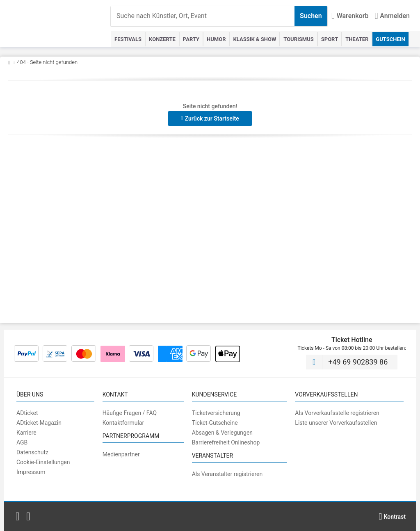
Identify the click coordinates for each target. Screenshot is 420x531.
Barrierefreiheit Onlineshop (226, 442)
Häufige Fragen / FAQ (130, 413)
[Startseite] (59, 23)
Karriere (26, 433)
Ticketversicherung (216, 413)
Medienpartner (121, 454)
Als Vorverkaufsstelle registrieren (337, 413)
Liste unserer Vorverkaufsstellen (336, 423)
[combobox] (203, 16)
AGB (22, 442)
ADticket (27, 413)
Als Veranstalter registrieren (227, 474)
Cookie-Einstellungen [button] (43, 462)
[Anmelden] (392, 16)
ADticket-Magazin (39, 423)
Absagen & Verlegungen (222, 433)
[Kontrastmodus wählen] (392, 517)
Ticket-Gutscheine (215, 423)
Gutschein (390, 39)
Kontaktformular (123, 423)
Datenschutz (32, 452)
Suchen (311, 16)
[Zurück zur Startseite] (9, 62)
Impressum (31, 472)
